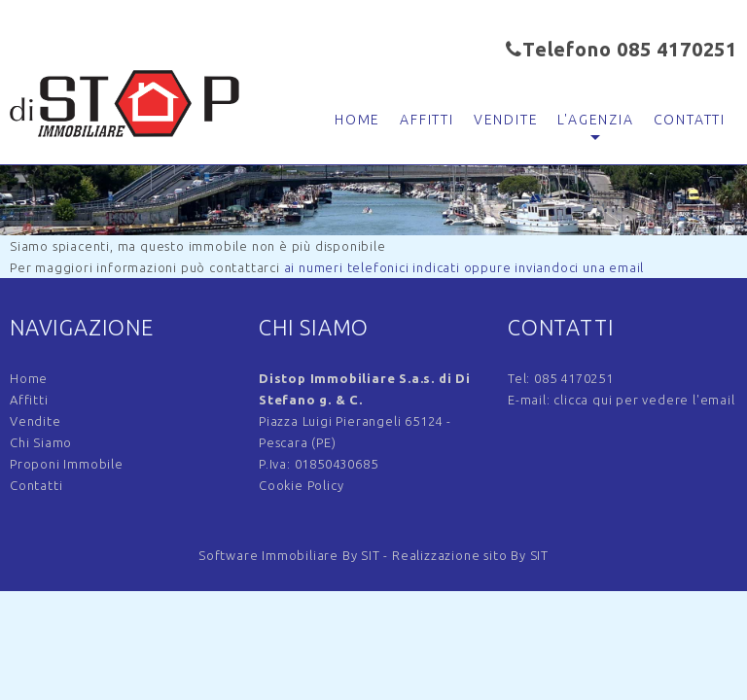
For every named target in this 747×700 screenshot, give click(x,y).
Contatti (690, 120)
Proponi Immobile (67, 464)
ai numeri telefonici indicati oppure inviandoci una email (464, 267)
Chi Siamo (41, 442)
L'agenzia (595, 120)
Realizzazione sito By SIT (470, 555)
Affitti (427, 120)
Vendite (506, 120)
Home (357, 120)
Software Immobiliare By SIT (289, 555)
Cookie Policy (301, 485)
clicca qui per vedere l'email (644, 400)
